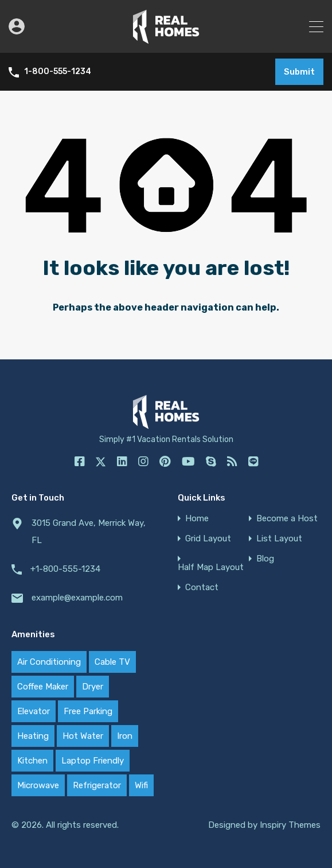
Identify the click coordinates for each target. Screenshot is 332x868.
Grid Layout (208, 539)
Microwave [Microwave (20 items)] (38, 785)
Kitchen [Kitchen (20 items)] (32, 761)
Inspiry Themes (290, 825)
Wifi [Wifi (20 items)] (141, 785)
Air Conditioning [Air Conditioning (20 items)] (49, 662)
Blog (265, 559)
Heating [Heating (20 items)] (33, 736)
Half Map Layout (211, 567)
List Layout (279, 539)
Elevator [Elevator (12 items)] (34, 711)
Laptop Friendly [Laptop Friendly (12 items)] (93, 761)
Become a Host (287, 519)
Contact (202, 588)
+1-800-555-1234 (65, 569)
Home (197, 519)
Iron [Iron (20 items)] (125, 736)
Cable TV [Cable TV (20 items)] (112, 662)
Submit (299, 72)
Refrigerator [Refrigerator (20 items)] (97, 785)
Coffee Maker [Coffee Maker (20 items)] (43, 687)
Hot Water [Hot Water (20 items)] (83, 736)
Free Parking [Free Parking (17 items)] (88, 711)
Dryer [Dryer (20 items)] (93, 687)
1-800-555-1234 (58, 72)
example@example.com (77, 598)
